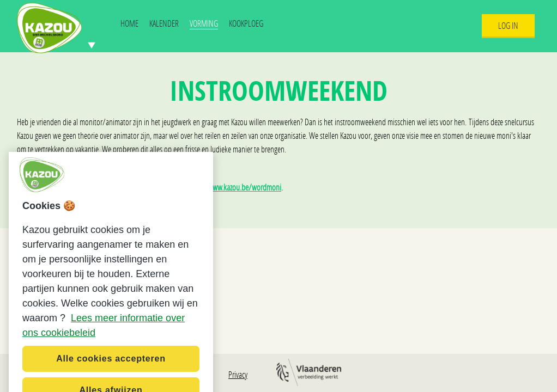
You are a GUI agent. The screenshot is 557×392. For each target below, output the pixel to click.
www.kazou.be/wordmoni (244, 187)
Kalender (164, 23)
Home (129, 23)
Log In (508, 25)
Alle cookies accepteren (111, 366)
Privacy (238, 374)
